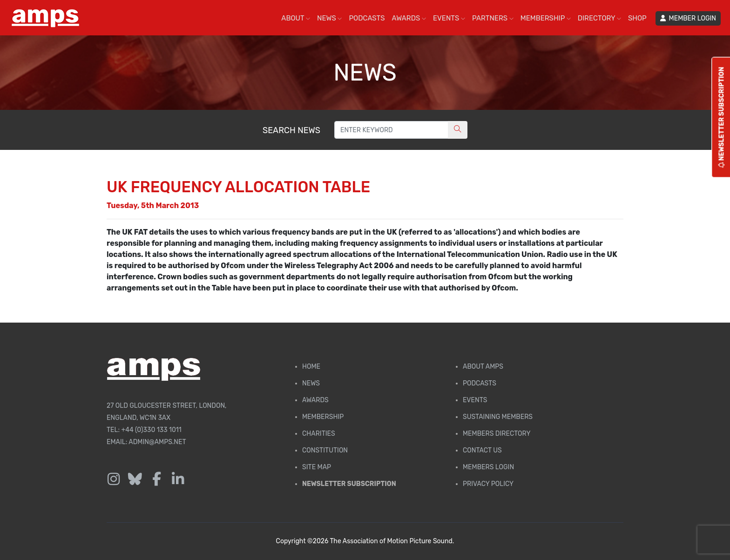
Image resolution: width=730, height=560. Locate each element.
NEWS (329, 18)
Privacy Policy (488, 484)
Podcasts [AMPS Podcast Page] (480, 383)
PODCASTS (367, 18)
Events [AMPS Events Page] (475, 400)
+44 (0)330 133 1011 (152, 430)
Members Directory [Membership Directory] (497, 434)
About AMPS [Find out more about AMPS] (483, 367)
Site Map (317, 467)
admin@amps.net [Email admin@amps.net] (157, 442)
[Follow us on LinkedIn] (178, 479)
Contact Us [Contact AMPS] (482, 450)
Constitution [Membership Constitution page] (325, 450)
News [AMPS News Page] (311, 383)
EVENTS (449, 18)
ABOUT (296, 18)
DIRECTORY (599, 18)
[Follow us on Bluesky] (135, 479)
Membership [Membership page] (323, 417)
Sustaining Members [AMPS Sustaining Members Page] (498, 417)
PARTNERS (493, 18)
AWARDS (409, 18)
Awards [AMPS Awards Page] (315, 400)
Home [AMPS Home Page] (311, 367)
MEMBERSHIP (546, 18)
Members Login (488, 467)
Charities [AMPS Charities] (319, 434)
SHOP (637, 18)
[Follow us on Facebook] (156, 479)
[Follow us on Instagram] (114, 479)
